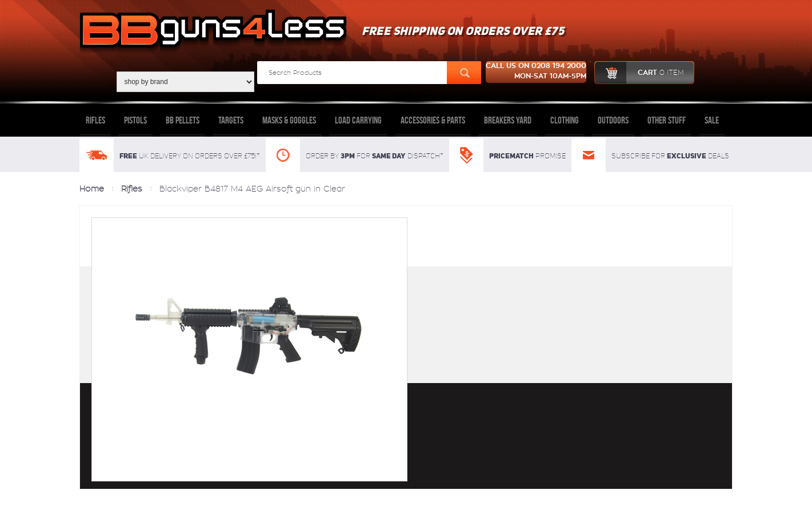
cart (639, 73)
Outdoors (613, 120)
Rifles (95, 120)
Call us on (536, 72)
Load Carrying (358, 120)
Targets (231, 120)
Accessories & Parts (433, 120)
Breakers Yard (508, 120)
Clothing (565, 120)
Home (92, 189)
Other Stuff (667, 120)
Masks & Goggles (289, 120)
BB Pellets (183, 120)
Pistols (135, 120)
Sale (712, 120)
